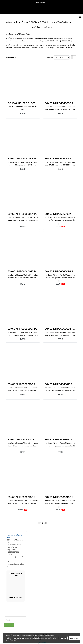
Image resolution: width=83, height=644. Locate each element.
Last (44, 523)
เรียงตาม (50, 57)
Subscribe (9, 625)
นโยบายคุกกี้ (13, 640)
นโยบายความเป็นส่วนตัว (48, 638)
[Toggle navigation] (80, 17)
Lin (16, 598)
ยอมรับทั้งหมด (74, 638)
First (39, 523)
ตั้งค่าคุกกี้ (63, 638)
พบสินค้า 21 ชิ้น (11, 57)
